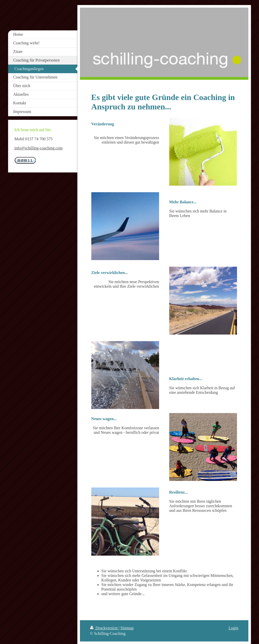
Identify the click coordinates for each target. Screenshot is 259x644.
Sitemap (127, 628)
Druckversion (104, 628)
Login (233, 628)
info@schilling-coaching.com (38, 148)
